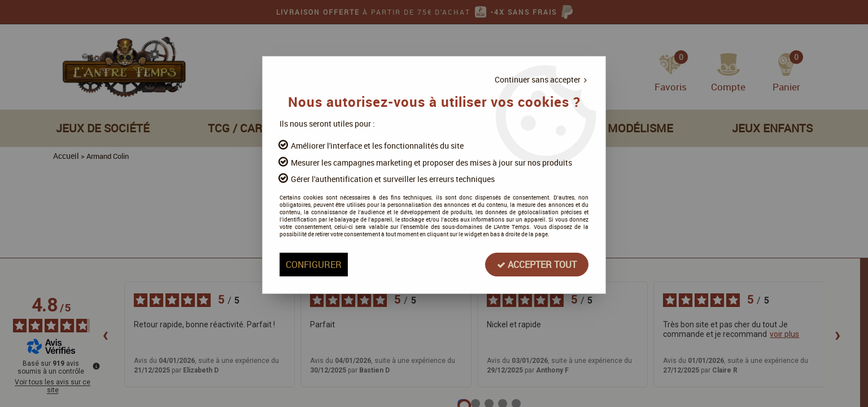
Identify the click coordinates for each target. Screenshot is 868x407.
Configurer (317, 265)
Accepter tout (534, 265)
